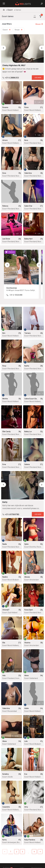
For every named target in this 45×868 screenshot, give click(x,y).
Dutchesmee (12, 288)
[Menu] (4, 4)
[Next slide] (41, 48)
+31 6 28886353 (12, 78)
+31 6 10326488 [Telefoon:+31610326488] (16, 295)
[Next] (40, 852)
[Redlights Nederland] (23, 3)
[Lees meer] (38, 78)
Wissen (39, 24)
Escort (10, 10)
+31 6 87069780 (12, 514)
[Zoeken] (42, 4)
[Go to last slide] (4, 48)
